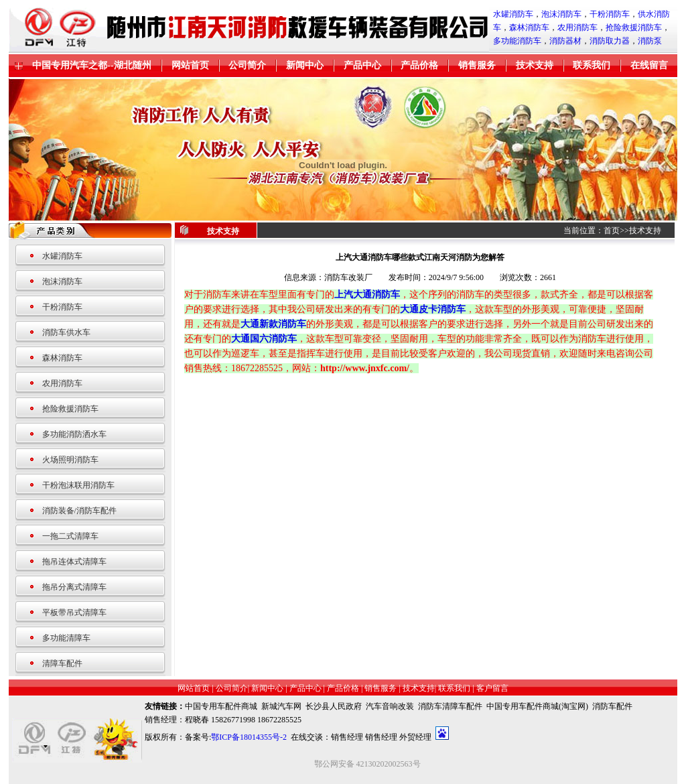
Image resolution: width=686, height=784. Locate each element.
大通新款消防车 (273, 324)
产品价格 (419, 65)
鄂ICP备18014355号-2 (249, 737)
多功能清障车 (66, 638)
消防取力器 (610, 41)
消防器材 (565, 41)
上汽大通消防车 (367, 295)
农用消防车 (577, 27)
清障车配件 (62, 663)
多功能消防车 (517, 41)
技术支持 (535, 65)
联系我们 (592, 65)
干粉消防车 (610, 14)
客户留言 (492, 688)
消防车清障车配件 (450, 706)
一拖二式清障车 (70, 536)
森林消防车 (529, 27)
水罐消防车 (513, 14)
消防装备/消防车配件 (79, 511)
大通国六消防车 (264, 339)
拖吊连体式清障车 (74, 562)
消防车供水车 (66, 332)
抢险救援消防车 (634, 27)
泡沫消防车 (561, 14)
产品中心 (362, 65)
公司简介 (247, 65)
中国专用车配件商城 (221, 706)
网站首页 (190, 65)
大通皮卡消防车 (433, 309)
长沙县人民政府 (334, 706)
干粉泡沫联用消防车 (78, 485)
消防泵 (650, 41)
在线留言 (649, 65)
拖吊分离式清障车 (74, 587)
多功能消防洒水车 (74, 434)
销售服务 (477, 65)
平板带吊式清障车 (74, 612)
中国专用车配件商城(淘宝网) (537, 706)
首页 (612, 231)
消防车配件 (612, 706)
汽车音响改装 (390, 706)
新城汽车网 (281, 706)
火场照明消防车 (70, 460)
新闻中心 (305, 65)
